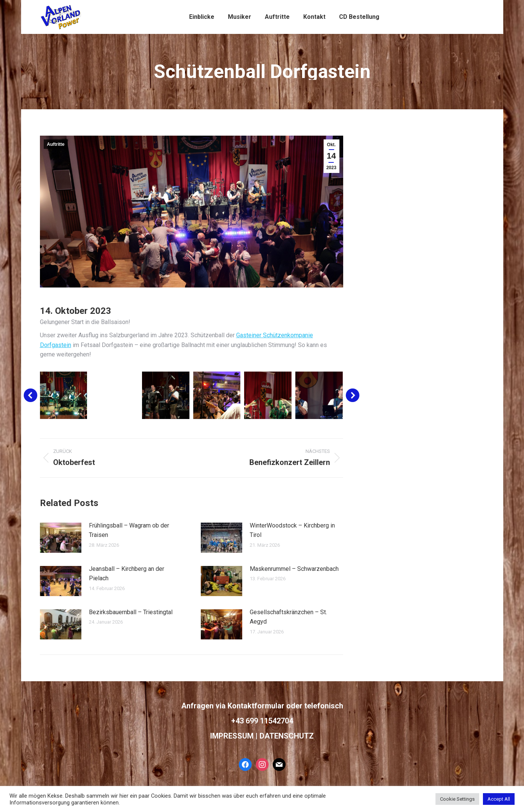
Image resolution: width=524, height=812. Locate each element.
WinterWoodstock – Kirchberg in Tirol (292, 530)
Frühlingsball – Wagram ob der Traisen (129, 530)
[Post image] (61, 538)
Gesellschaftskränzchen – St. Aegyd (288, 617)
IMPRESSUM (232, 736)
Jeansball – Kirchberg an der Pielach (127, 574)
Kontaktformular (256, 706)
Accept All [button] (499, 799)
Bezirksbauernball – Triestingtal (131, 612)
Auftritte (56, 144)
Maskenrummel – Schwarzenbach (294, 569)
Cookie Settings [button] (457, 799)
